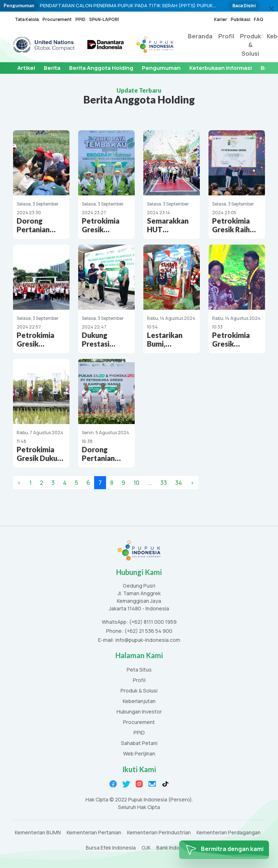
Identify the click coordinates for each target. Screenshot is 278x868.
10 (136, 483)
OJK (146, 848)
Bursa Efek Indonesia (111, 848)
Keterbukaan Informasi (221, 68)
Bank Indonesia (174, 848)
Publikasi (240, 19)
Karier (220, 19)
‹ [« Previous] (19, 483)
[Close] (271, 9)
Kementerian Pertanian (94, 833)
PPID (80, 19)
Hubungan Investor (139, 712)
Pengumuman (161, 68)
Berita (52, 68)
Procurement (57, 19)
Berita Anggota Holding (101, 68)
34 (179, 483)
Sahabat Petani (139, 743)
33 (164, 483)
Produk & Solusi (250, 45)
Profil (226, 36)
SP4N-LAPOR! (104, 19)
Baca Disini (244, 6)
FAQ (258, 19)
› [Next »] (192, 483)
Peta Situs (139, 670)
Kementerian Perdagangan (229, 833)
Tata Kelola (27, 19)
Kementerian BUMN (38, 833)
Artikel (26, 68)
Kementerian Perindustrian (159, 833)
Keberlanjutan (139, 701)
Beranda (200, 36)
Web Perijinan (139, 754)
